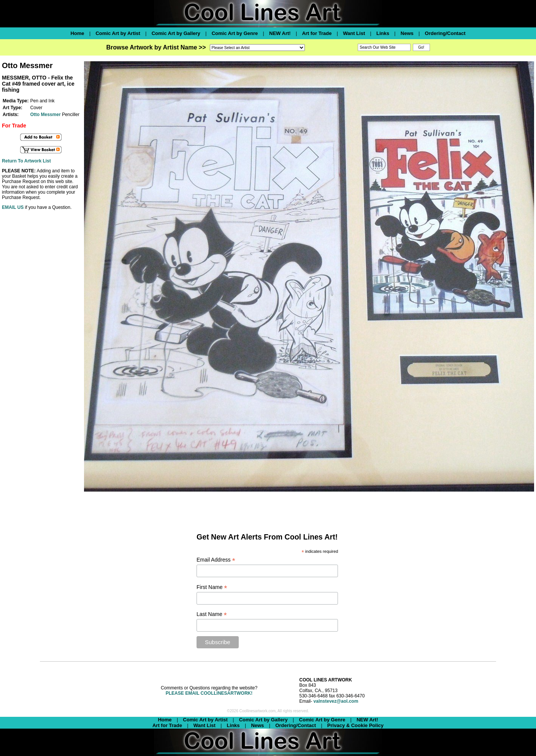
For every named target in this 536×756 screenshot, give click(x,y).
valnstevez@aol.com (336, 701)
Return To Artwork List (26, 161)
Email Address (216, 560)
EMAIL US (13, 207)
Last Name (212, 614)
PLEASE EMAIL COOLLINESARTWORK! (209, 693)
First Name (212, 587)
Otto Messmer (46, 115)
